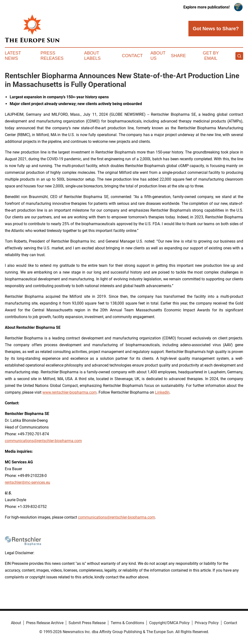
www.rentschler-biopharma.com (70, 392)
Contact (132, 56)
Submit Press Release (87, 623)
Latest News (13, 56)
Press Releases (52, 56)
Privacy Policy (207, 623)
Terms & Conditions (127, 623)
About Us (158, 56)
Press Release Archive (45, 623)
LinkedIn (162, 392)
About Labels (93, 56)
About (16, 623)
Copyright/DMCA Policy (169, 623)
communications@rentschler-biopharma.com (43, 441)
